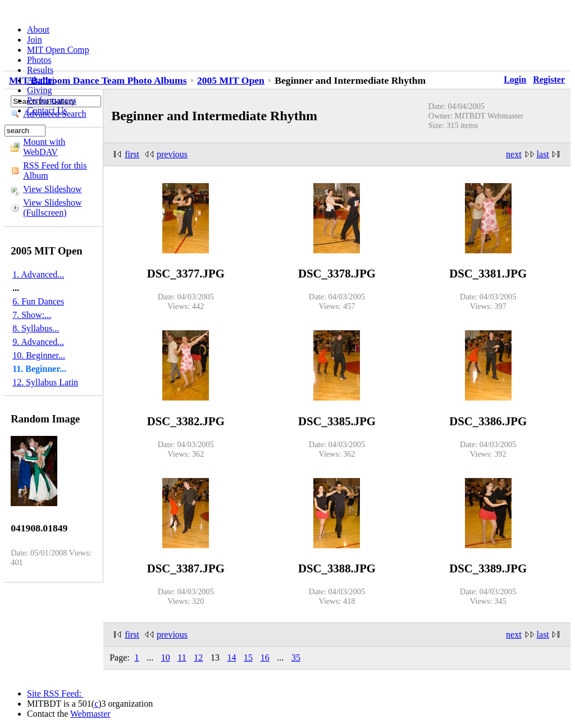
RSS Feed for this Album (55, 170)
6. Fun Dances (38, 301)
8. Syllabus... (36, 328)
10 (166, 658)
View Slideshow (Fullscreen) (52, 208)
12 (198, 658)
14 (232, 658)
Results (40, 70)
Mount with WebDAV (44, 147)
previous (172, 154)
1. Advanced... (38, 274)
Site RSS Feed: (55, 693)
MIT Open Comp (58, 50)
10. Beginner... (39, 355)
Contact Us (47, 110)
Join (35, 40)
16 (265, 658)
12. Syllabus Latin (45, 382)
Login (515, 79)
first (132, 154)
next (514, 154)
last (543, 154)
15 (248, 658)
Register (549, 79)
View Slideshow (52, 189)
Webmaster (90, 714)
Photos (39, 60)
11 (182, 658)
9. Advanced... (38, 342)
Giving (39, 90)
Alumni (41, 80)
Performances (52, 100)
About (38, 29)
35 (296, 658)
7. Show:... (32, 315)
